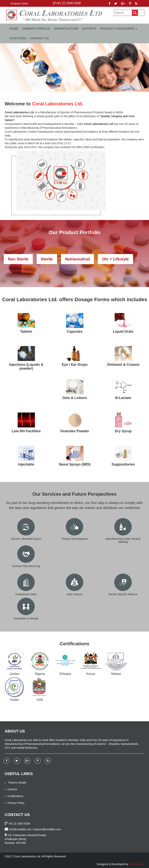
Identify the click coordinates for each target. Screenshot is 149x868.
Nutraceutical (78, 259)
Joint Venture (74, 594)
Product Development (75, 539)
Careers (11, 789)
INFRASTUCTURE (66, 29)
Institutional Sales (26, 594)
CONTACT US (40, 38)
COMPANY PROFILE (36, 29)
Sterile (47, 259)
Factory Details (16, 783)
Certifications (14, 796)
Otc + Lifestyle (115, 259)
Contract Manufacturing (26, 566)
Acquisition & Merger (26, 618)
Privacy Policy (15, 803)
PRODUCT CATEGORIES (119, 29)
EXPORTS (89, 29)
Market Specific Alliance (123, 594)
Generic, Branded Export (26, 539)
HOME (14, 29)
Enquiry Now (19, 3)
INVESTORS (18, 38)
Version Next (137, 864)
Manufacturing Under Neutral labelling (123, 540)
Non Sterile (18, 259)
